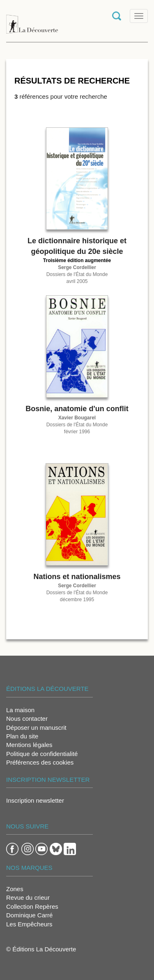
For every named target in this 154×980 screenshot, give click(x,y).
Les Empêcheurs (29, 924)
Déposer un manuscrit (36, 728)
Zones (15, 889)
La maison (20, 710)
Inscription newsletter (35, 800)
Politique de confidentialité (42, 754)
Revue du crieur (28, 897)
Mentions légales (29, 745)
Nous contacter (27, 719)
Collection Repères (32, 906)
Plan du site (22, 736)
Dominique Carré (29, 915)
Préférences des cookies (40, 762)
